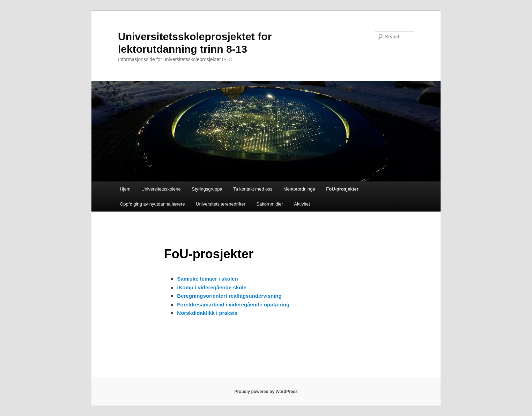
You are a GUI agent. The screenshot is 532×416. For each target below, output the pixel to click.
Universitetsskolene (161, 189)
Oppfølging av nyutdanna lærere (152, 204)
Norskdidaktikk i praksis (207, 313)
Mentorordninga (299, 189)
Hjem (125, 189)
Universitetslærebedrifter (221, 204)
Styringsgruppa (207, 189)
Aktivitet (302, 204)
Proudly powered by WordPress (266, 392)
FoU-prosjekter (342, 189)
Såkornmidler (270, 204)
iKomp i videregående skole (212, 287)
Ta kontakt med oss (253, 189)
